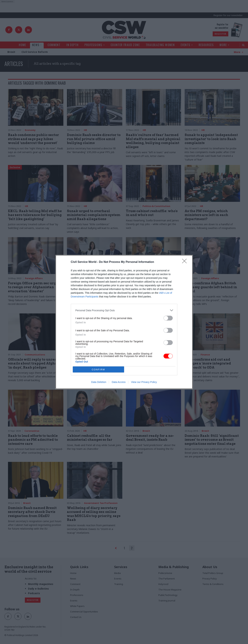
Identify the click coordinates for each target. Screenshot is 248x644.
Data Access (119, 382)
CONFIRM (98, 370)
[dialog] (124, 322)
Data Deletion (99, 382)
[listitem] (124, 310)
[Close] (186, 262)
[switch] (168, 318)
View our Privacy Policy (144, 382)
